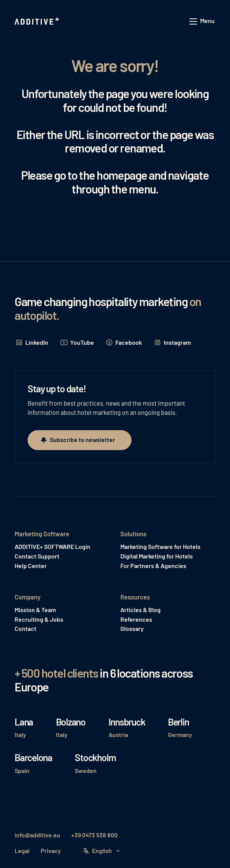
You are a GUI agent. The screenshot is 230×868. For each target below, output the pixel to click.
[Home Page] (38, 21)
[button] (202, 22)
